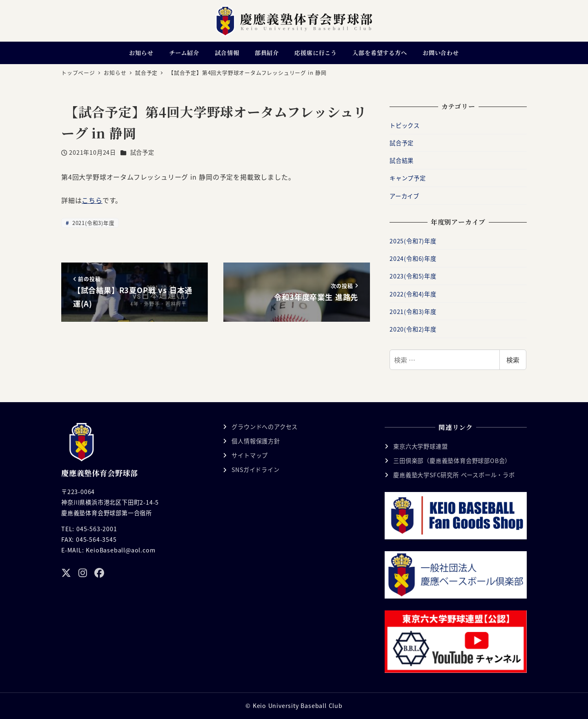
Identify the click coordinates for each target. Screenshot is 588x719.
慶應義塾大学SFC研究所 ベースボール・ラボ (454, 475)
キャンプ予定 (408, 178)
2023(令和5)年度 (413, 276)
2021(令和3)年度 (92, 223)
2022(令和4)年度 (413, 294)
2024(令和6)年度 (413, 258)
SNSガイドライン (255, 470)
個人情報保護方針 (256, 441)
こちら (92, 200)
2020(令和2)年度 (413, 329)
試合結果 (402, 160)
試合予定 (142, 152)
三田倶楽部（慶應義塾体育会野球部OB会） (452, 461)
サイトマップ (250, 455)
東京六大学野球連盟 (420, 446)
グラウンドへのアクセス (265, 427)
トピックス (405, 125)
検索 (513, 360)
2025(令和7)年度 (413, 241)
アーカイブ (404, 196)
